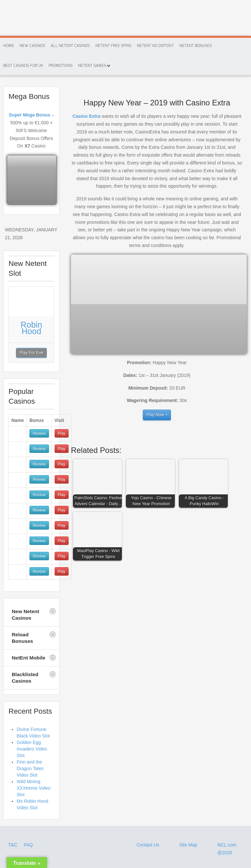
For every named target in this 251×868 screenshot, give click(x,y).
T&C (13, 845)
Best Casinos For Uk (23, 66)
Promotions (61, 66)
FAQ (28, 845)
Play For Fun (31, 353)
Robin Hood (31, 328)
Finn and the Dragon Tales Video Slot (30, 768)
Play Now (155, 415)
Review (39, 433)
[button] (99, 485)
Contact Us (148, 845)
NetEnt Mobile (29, 658)
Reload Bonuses (22, 638)
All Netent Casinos (70, 46)
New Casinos (32, 46)
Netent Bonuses (196, 46)
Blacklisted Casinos (25, 678)
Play (62, 433)
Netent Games (92, 66)
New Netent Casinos (25, 615)
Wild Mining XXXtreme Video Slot (33, 788)
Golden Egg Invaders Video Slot (32, 749)
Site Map (188, 845)
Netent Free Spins (113, 46)
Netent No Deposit (155, 46)
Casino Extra (87, 116)
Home (9, 46)
